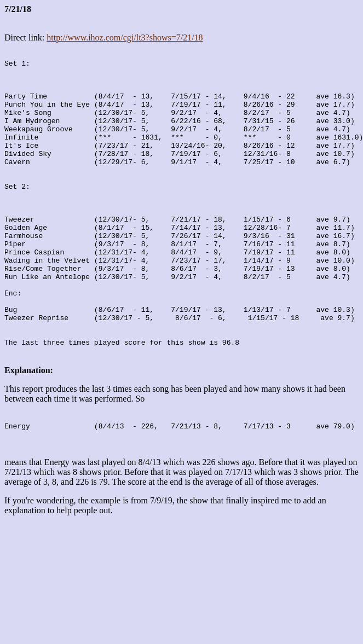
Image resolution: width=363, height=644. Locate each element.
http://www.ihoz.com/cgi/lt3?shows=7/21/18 (125, 37)
